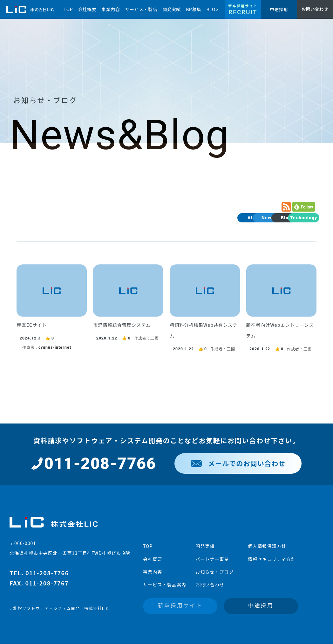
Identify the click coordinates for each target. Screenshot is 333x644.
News (227, 218)
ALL (191, 218)
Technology (300, 218)
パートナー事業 (212, 559)
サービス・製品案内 (165, 584)
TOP (148, 546)
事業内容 (153, 572)
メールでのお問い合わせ (238, 463)
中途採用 (261, 605)
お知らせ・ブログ (215, 572)
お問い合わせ (210, 584)
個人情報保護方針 (267, 546)
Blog (264, 218)
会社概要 (153, 559)
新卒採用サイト (180, 605)
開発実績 (205, 546)
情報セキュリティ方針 (272, 559)
